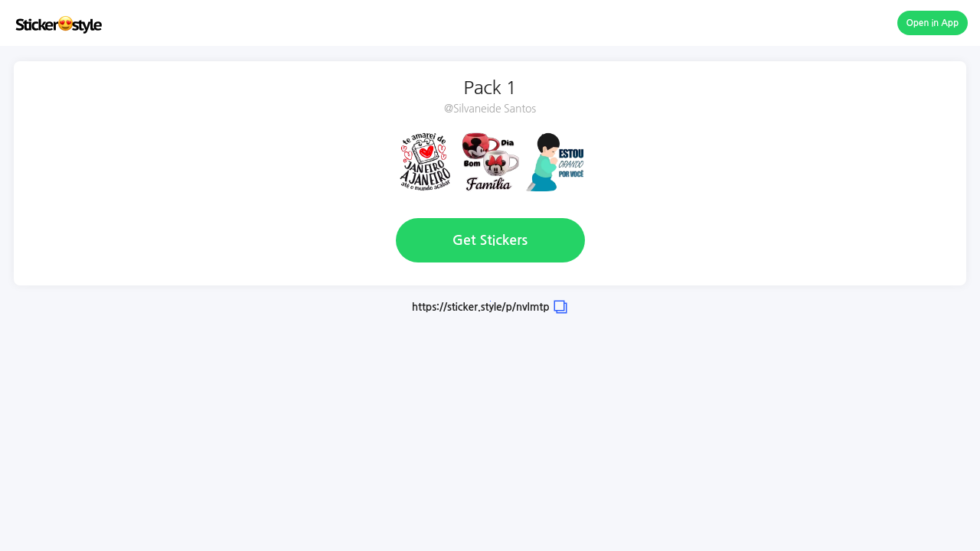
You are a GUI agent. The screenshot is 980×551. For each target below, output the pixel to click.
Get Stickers (490, 240)
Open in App (933, 23)
